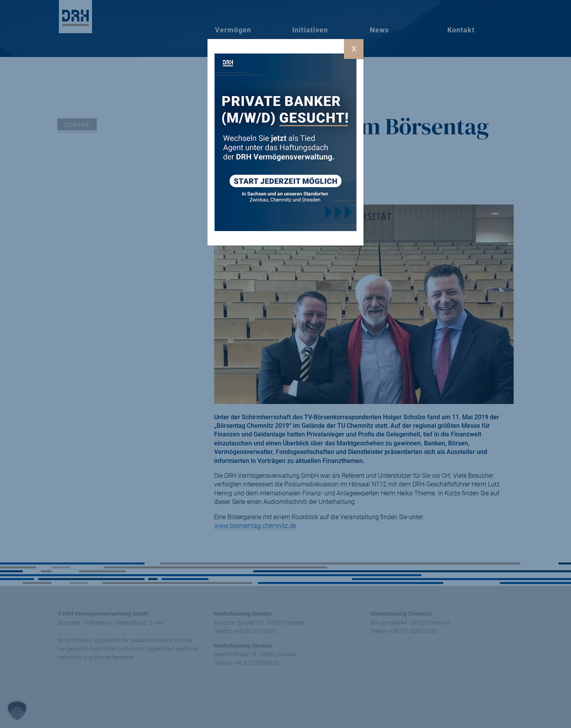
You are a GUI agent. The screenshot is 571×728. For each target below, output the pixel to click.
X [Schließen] (354, 49)
